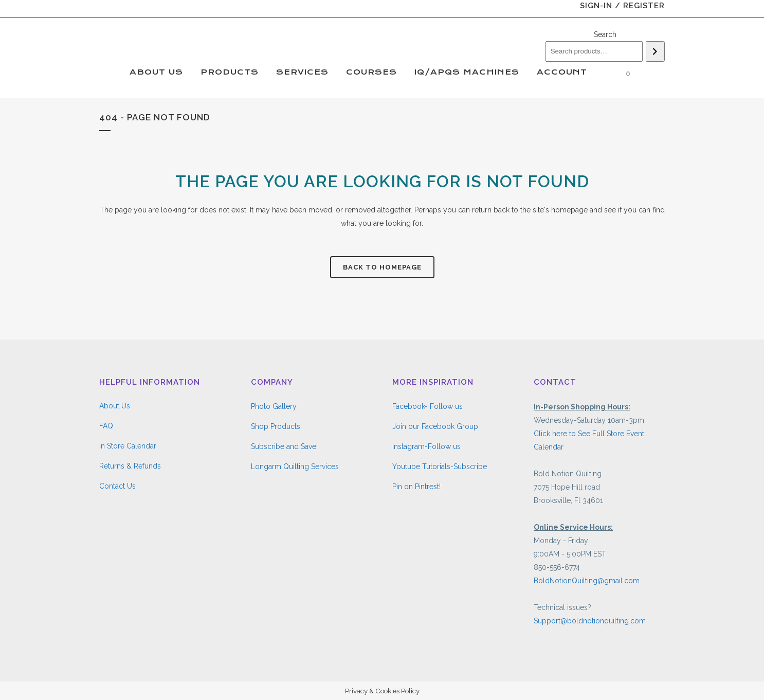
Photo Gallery (274, 406)
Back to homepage (382, 267)
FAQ (106, 426)
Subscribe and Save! (284, 446)
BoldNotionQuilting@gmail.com (587, 581)
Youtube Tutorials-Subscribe (440, 466)
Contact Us (117, 486)
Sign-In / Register (622, 6)
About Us (115, 406)
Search (605, 34)
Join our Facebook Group (435, 426)
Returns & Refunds (130, 466)
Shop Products (276, 426)
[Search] (655, 51)
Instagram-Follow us (426, 446)
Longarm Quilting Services (295, 466)
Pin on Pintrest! (416, 487)
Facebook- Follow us (428, 406)
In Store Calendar (128, 446)
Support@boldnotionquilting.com (590, 621)
